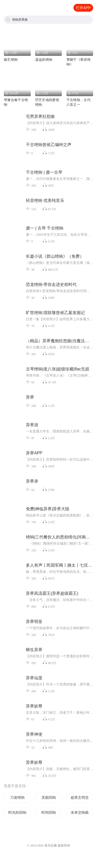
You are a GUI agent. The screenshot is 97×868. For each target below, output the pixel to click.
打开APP (83, 8)
